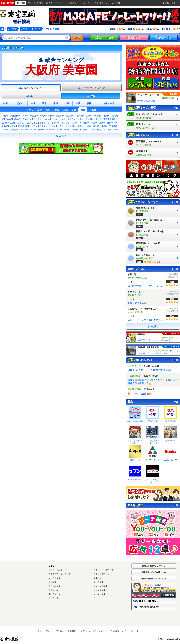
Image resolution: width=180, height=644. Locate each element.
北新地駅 (80, 116)
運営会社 (60, 631)
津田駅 (110, 123)
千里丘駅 (34, 116)
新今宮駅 (66, 123)
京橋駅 (104, 126)
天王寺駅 (20, 123)
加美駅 (81, 119)
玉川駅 (33, 130)
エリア (31, 96)
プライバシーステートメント (93, 631)
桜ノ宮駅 (84, 130)
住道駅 (61, 126)
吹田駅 (51, 116)
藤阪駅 (102, 123)
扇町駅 (75, 130)
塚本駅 (17, 119)
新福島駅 (50, 130)
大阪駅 (89, 116)
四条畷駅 (44, 126)
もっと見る (61, 136)
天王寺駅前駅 (32, 123)
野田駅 (41, 130)
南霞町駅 (55, 123)
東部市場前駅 (109, 119)
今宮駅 (74, 123)
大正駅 (5, 130)
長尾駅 (94, 123)
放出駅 (88, 126)
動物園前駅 (45, 123)
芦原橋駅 (113, 126)
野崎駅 (53, 126)
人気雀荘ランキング (31, 29)
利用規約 (72, 631)
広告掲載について (118, 631)
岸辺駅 (43, 116)
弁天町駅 (14, 130)
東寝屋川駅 (23, 126)
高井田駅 (38, 119)
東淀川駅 (60, 116)
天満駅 (67, 130)
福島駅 (59, 130)
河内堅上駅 (27, 119)
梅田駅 (107, 116)
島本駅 (9, 119)
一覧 (175, 108)
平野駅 (99, 119)
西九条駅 (24, 130)
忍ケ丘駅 (34, 126)
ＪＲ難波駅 (84, 123)
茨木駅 (25, 116)
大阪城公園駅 (96, 130)
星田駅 (13, 126)
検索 (77, 38)
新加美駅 (89, 119)
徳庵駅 (81, 126)
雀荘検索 (12, 29)
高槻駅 (5, 116)
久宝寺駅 (72, 119)
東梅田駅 (98, 116)
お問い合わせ (136, 631)
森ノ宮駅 (108, 130)
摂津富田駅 (15, 116)
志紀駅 (55, 119)
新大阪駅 (70, 116)
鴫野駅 (96, 126)
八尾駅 (63, 119)
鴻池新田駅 (70, 126)
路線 (91, 96)
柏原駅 (47, 119)
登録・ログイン (45, 631)
